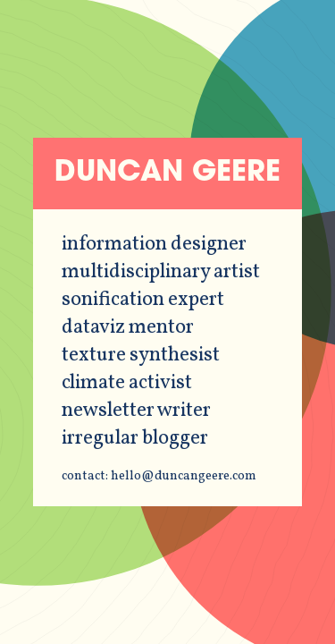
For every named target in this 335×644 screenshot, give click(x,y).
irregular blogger (135, 439)
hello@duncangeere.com (184, 476)
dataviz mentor (128, 328)
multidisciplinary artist (161, 272)
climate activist (127, 383)
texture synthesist (141, 356)
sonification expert (143, 300)
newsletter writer (136, 411)
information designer (154, 245)
